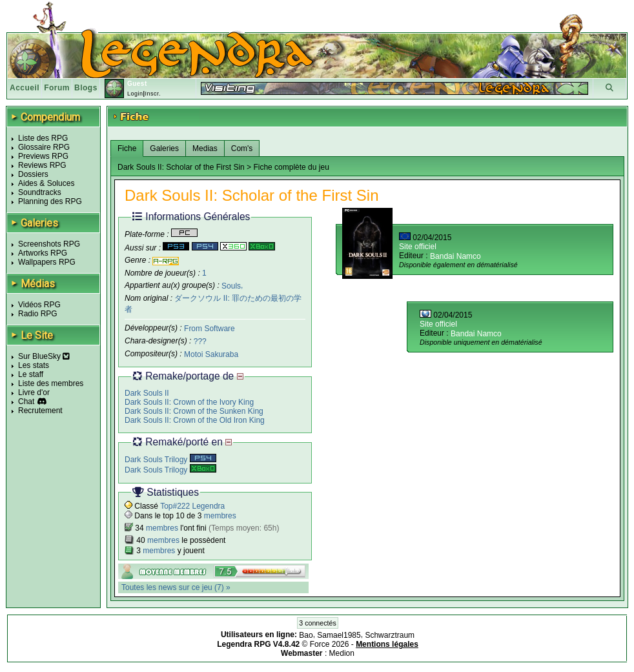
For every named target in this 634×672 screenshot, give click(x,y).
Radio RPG (38, 314)
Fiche (127, 148)
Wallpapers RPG (47, 262)
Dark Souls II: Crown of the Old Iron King (195, 420)
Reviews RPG (42, 165)
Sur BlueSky (44, 356)
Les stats (34, 365)
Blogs (86, 88)
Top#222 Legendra (192, 506)
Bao (306, 635)
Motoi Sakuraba (211, 354)
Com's (242, 148)
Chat (26, 402)
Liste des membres (51, 383)
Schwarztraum (390, 635)
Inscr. (153, 94)
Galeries (164, 148)
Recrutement (40, 411)
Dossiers (33, 174)
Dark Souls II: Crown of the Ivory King (189, 402)
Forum (57, 88)
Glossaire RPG (44, 147)
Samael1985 (339, 635)
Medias (205, 148)
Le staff (31, 374)
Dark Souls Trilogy (170, 460)
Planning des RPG (50, 201)
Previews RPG (43, 156)
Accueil (25, 88)
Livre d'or (34, 392)
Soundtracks (40, 192)
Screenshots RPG (49, 244)
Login (135, 94)
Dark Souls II (147, 393)
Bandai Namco (455, 256)
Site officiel (418, 247)
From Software (210, 329)
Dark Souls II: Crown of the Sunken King (194, 411)
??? (200, 341)
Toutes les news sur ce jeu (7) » (176, 587)
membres (220, 516)
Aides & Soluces (46, 183)
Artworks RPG (43, 253)
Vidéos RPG (39, 305)
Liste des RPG (43, 138)
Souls (231, 285)
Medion (342, 653)
